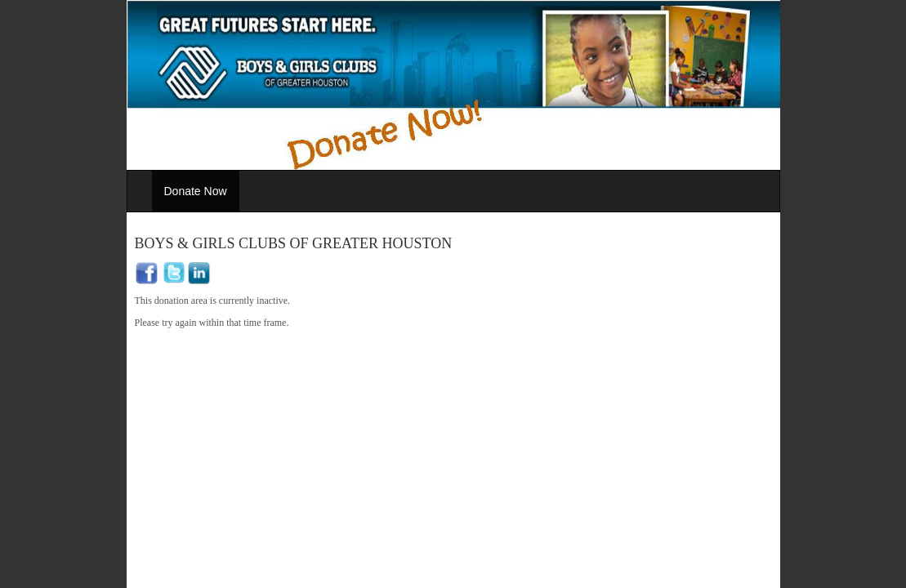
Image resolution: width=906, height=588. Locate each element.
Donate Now (196, 191)
